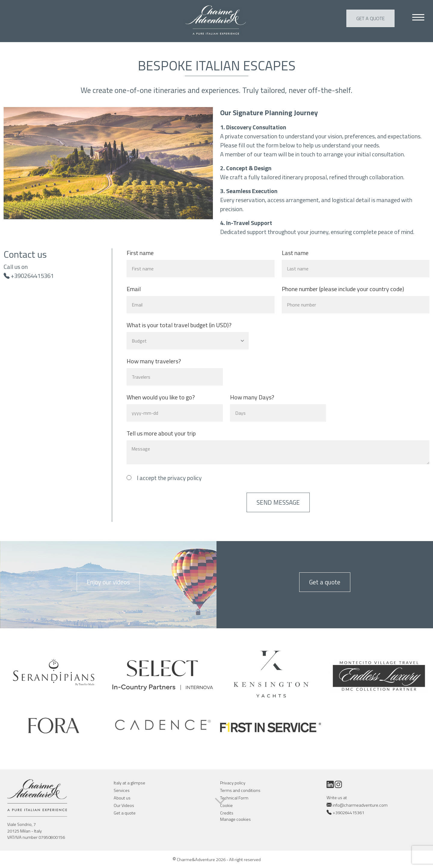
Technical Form (234, 798)
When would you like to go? (161, 397)
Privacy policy (233, 783)
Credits (227, 813)
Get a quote (370, 18)
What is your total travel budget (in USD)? (179, 325)
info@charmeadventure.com (357, 805)
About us (122, 798)
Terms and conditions (240, 790)
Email (134, 289)
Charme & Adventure (217, 19)
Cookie (226, 805)
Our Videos (124, 805)
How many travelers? (154, 361)
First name (140, 253)
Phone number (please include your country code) (343, 289)
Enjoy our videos (108, 582)
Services (122, 790)
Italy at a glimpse (129, 783)
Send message (278, 502)
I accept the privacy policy (169, 478)
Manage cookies (235, 819)
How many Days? (252, 397)
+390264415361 (32, 276)
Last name (295, 253)
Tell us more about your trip (161, 433)
